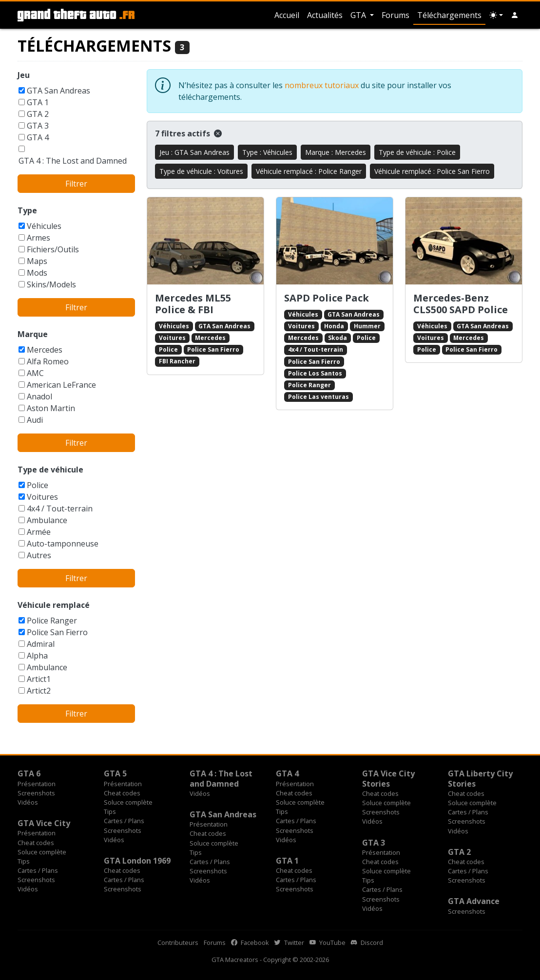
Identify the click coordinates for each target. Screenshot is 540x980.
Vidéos (28, 802)
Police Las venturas (318, 397)
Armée (39, 532)
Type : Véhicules (267, 152)
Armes (39, 238)
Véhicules (44, 226)
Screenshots (36, 793)
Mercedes (45, 350)
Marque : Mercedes (336, 152)
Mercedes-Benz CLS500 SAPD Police (461, 304)
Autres (39, 555)
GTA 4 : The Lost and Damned (73, 161)
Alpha (37, 656)
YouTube (328, 942)
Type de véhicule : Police (417, 152)
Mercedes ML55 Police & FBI (193, 304)
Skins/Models (51, 284)
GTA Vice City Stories (388, 778)
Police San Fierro (57, 632)
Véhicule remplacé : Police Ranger (309, 171)
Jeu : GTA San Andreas (194, 152)
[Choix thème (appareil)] (496, 15)
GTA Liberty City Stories (480, 778)
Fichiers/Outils (53, 249)
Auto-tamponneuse (63, 544)
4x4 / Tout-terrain (60, 509)
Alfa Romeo (48, 361)
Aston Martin (51, 408)
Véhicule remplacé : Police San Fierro (432, 171)
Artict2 (39, 691)
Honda (334, 326)
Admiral (41, 644)
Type (27, 210)
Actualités (325, 15)
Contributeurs (178, 942)
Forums (395, 15)
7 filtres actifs (188, 133)
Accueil (287, 15)
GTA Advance (474, 901)
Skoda (337, 338)
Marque (33, 334)
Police (38, 485)
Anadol (39, 396)
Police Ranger (52, 621)
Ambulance (47, 520)
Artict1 (39, 679)
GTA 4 (38, 137)
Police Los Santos (315, 373)
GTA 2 (38, 114)
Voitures (42, 497)
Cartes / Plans (124, 821)
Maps (37, 261)
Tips (110, 811)
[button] (515, 15)
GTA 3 (38, 126)
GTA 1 (38, 102)
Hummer (367, 326)
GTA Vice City (44, 823)
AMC (35, 373)
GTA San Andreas (58, 91)
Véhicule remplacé (54, 605)
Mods (37, 273)
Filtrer (76, 184)
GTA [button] (359, 15)
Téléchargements (449, 15)
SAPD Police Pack (327, 298)
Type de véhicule (50, 470)
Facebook (250, 942)
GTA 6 (29, 773)
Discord (367, 942)
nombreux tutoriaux (322, 85)
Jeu (24, 75)
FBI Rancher (177, 361)
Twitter (289, 942)
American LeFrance (61, 385)
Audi (35, 420)
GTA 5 (115, 773)
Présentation (37, 784)
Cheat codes (122, 793)
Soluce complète (128, 802)
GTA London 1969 (137, 861)
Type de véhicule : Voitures (201, 171)
